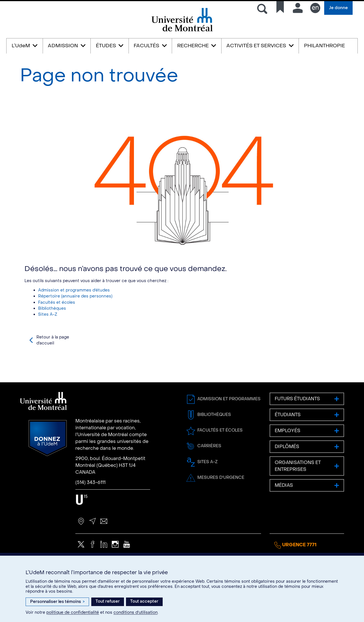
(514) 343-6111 (90, 502)
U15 (82, 519)
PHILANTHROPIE (324, 46)
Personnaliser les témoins (57, 602)
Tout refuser (108, 601)
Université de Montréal (182, 31)
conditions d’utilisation (136, 612)
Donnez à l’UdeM (48, 457)
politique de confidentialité (73, 612)
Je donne (338, 8)
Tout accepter (144, 601)
